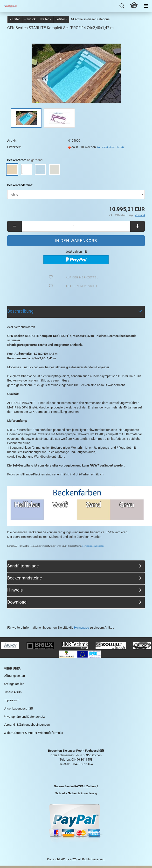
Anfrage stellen (14, 684)
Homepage (82, 628)
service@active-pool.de (93, 546)
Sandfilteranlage (23, 566)
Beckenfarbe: (25, 160)
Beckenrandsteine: (20, 185)
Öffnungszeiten (14, 676)
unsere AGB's (13, 692)
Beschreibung (20, 311)
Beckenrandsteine (25, 578)
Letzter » (61, 19)
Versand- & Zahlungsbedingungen (27, 725)
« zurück (30, 19)
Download (17, 602)
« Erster (15, 19)
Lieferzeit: (14, 147)
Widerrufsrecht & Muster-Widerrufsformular (33, 733)
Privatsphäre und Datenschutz (24, 717)
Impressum (11, 700)
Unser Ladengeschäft (18, 708)
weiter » (46, 19)
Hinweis (15, 590)
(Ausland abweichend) (111, 147)
